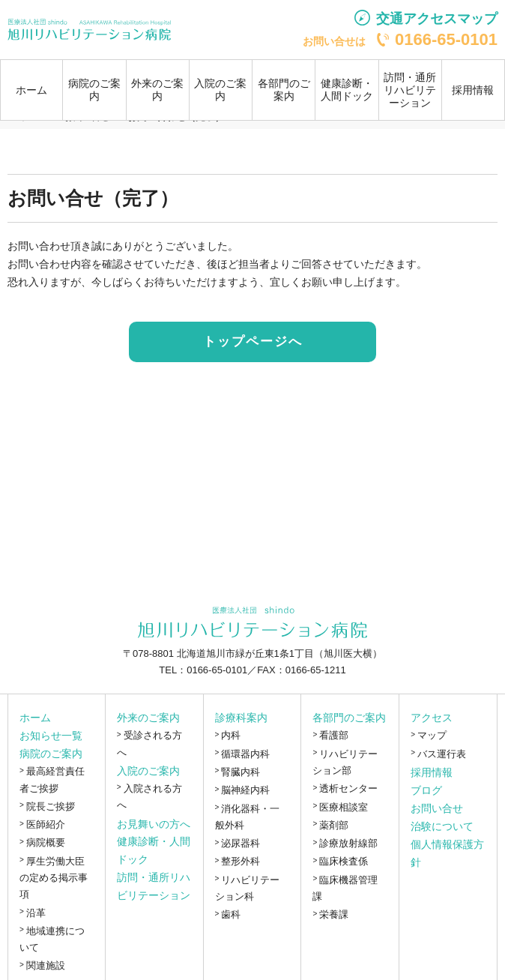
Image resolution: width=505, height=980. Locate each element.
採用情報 (473, 90)
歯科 (231, 914)
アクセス (432, 718)
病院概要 (46, 842)
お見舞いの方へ (154, 824)
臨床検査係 (344, 861)
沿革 (36, 913)
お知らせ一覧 (51, 736)
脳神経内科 (245, 790)
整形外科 (241, 861)
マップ (432, 735)
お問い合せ (437, 808)
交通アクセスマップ (437, 19)
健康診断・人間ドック (347, 90)
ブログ (426, 790)
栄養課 (334, 914)
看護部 (334, 735)
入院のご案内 (148, 771)
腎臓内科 (241, 772)
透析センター (348, 788)
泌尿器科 (241, 843)
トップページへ (252, 342)
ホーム (31, 90)
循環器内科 (245, 754)
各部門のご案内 (349, 718)
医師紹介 (46, 824)
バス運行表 (442, 754)
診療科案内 (241, 718)
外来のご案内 (148, 718)
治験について (442, 826)
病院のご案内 (51, 754)
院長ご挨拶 (51, 806)
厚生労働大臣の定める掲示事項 (54, 878)
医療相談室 (344, 807)
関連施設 (46, 965)
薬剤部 (334, 825)
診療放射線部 (348, 843)
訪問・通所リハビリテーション (410, 90)
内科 (231, 735)
